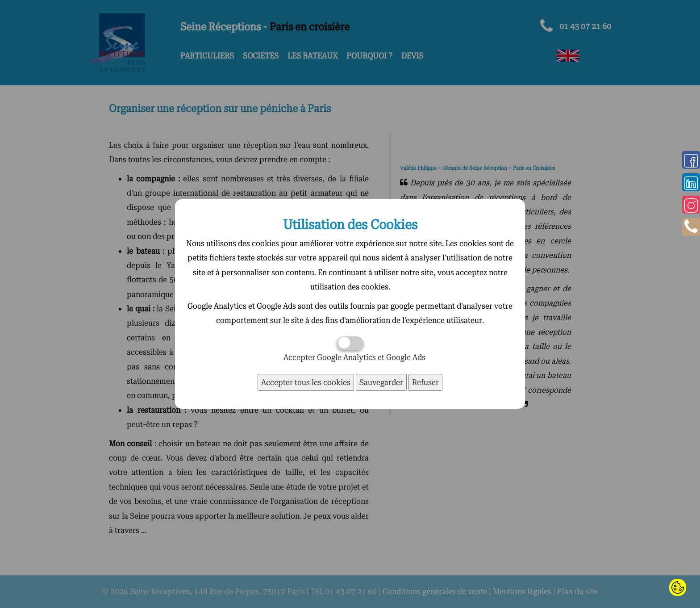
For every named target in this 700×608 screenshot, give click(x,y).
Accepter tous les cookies (306, 382)
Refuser (425, 382)
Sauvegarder (381, 382)
